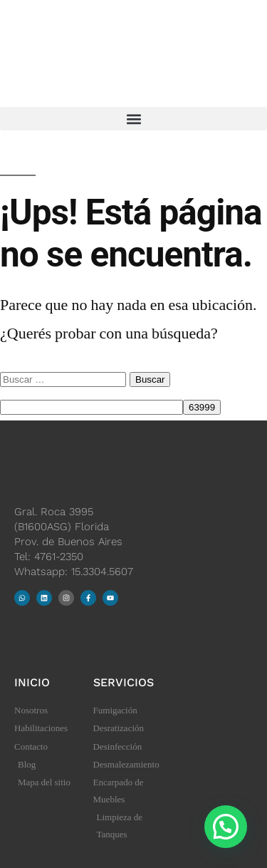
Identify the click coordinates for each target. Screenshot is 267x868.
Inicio (32, 682)
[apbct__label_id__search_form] (91, 407)
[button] (133, 119)
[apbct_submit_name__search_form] (202, 407)
